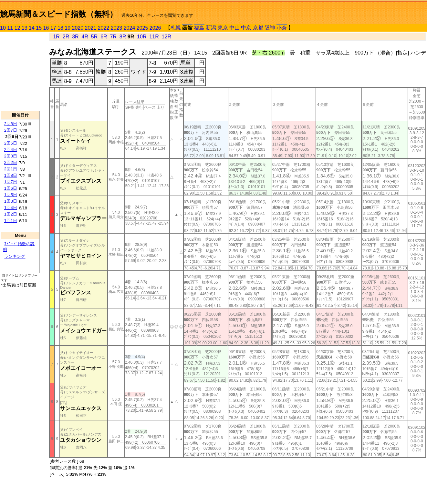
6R (104, 37)
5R (94, 37)
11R (154, 37)
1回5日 (11, 195)
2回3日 (11, 156)
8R (123, 37)
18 (60, 28)
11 (10, 28)
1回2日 (11, 214)
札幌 (176, 28)
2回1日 (11, 169)
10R (142, 37)
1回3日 (11, 201)
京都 (258, 28)
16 (46, 28)
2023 (117, 28)
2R (66, 37)
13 (25, 28)
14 (32, 28)
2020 (78, 28)
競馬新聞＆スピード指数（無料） (59, 14)
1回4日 (11, 208)
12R (167, 37)
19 (68, 28)
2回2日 (11, 162)
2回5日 (11, 143)
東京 (223, 28)
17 (53, 28)
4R (85, 37)
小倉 (282, 28)
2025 (142, 28)
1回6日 (11, 188)
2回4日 (11, 150)
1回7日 (11, 182)
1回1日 (11, 221)
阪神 (270, 28)
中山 (234, 28)
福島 (199, 28)
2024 (130, 28)
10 (3, 28)
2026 (155, 28)
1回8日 (11, 175)
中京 (246, 28)
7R (113, 37)
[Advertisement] (20, 71)
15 (39, 28)
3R (75, 37)
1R (56, 37)
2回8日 (11, 124)
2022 (104, 28)
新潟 (211, 28)
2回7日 (11, 130)
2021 (91, 28)
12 (17, 28)
